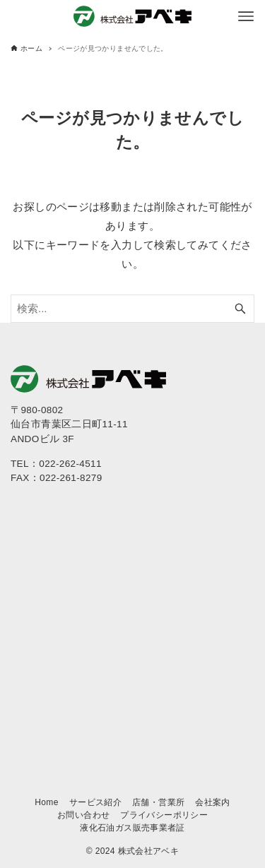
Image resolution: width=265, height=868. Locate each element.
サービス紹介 (95, 802)
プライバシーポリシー (164, 815)
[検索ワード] (132, 309)
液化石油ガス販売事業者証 (132, 828)
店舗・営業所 (158, 802)
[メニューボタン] (246, 16)
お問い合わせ (83, 815)
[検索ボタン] (240, 309)
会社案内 (213, 802)
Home (47, 802)
